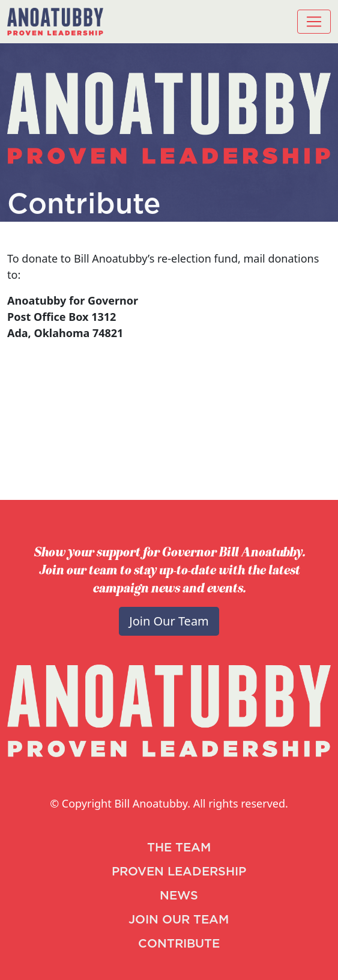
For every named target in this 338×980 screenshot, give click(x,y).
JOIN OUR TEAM (179, 920)
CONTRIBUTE (179, 944)
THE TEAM (179, 848)
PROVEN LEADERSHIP (179, 872)
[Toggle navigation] (314, 22)
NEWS (179, 896)
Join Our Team (169, 621)
